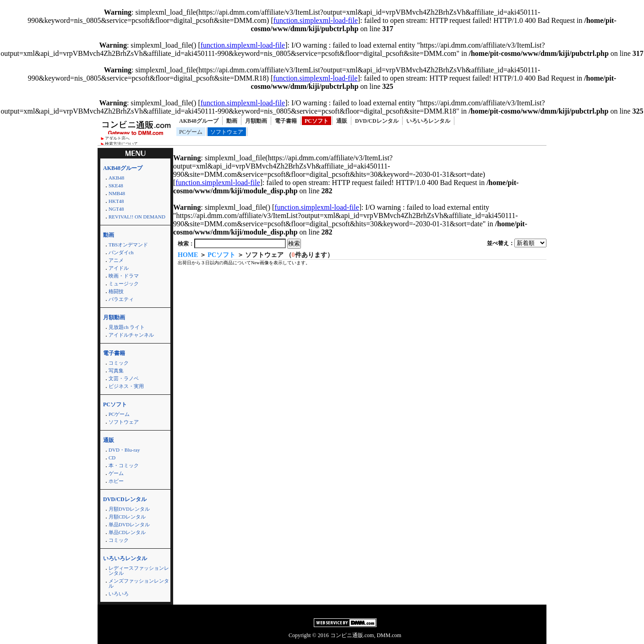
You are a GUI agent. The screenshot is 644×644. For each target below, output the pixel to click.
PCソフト (317, 121)
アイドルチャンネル (131, 335)
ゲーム (116, 473)
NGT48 (116, 209)
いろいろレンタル (428, 121)
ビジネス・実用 (126, 386)
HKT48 (116, 201)
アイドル (119, 268)
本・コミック (124, 465)
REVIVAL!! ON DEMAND (137, 217)
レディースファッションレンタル (139, 570)
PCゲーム (191, 132)
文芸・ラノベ (124, 378)
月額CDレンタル (127, 517)
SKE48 (116, 186)
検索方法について (121, 144)
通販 (342, 121)
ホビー (116, 481)
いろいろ (119, 594)
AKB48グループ (199, 121)
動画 (232, 121)
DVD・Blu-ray (124, 450)
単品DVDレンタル (129, 524)
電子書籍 (286, 121)
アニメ (116, 260)
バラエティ (121, 299)
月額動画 (256, 121)
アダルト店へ (117, 138)
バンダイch (121, 252)
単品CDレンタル (127, 532)
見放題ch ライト (127, 327)
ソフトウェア (227, 132)
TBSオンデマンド (128, 245)
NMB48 (117, 193)
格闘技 (116, 291)
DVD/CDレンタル (377, 121)
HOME (188, 255)
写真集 (116, 371)
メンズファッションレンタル (139, 583)
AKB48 (116, 178)
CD (112, 458)
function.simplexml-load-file (316, 20)
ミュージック (124, 284)
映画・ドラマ (124, 276)
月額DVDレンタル (129, 509)
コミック (119, 363)
